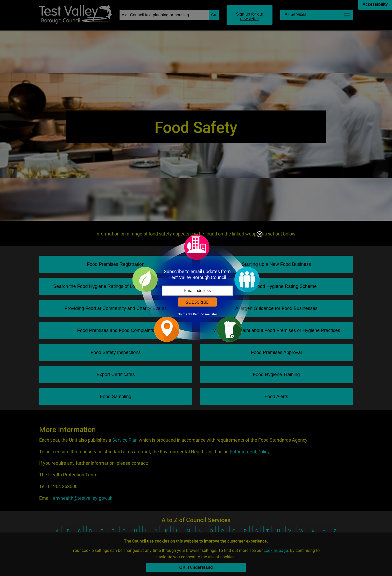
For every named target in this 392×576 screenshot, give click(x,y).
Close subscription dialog (260, 235)
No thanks (185, 314)
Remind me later (205, 314)
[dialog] (196, 288)
